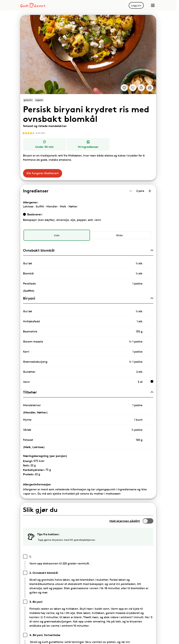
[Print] (150, 88)
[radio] (57, 235)
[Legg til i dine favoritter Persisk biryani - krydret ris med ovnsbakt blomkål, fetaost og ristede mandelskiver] (124, 88)
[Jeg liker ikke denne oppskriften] (133, 88)
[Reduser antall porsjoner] (131, 191)
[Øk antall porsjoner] (150, 191)
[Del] (141, 88)
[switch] (148, 521)
